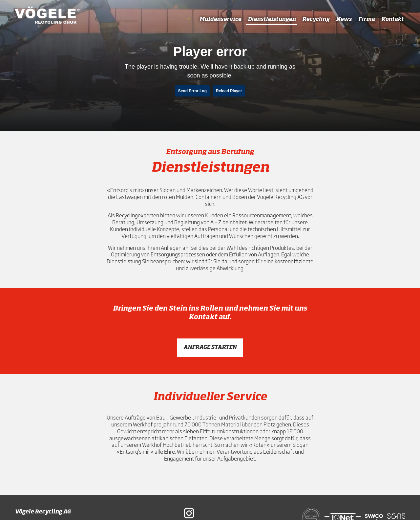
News (344, 20)
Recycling (316, 20)
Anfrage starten (210, 348)
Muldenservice (220, 20)
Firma (367, 20)
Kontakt (392, 20)
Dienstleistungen (272, 20)
